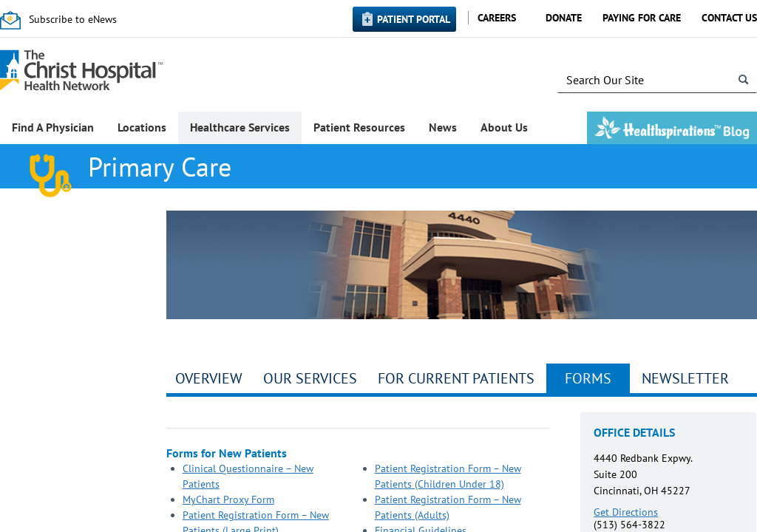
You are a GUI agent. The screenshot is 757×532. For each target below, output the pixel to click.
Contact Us (729, 18)
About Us (504, 127)
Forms (588, 378)
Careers (497, 18)
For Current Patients (456, 378)
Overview (209, 378)
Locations (142, 127)
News (443, 127)
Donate (564, 18)
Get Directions (626, 512)
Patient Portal (414, 19)
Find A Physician (53, 127)
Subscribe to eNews (73, 19)
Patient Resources (359, 127)
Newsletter (685, 378)
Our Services (310, 378)
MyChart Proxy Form (228, 499)
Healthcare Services (240, 127)
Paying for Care (642, 18)
